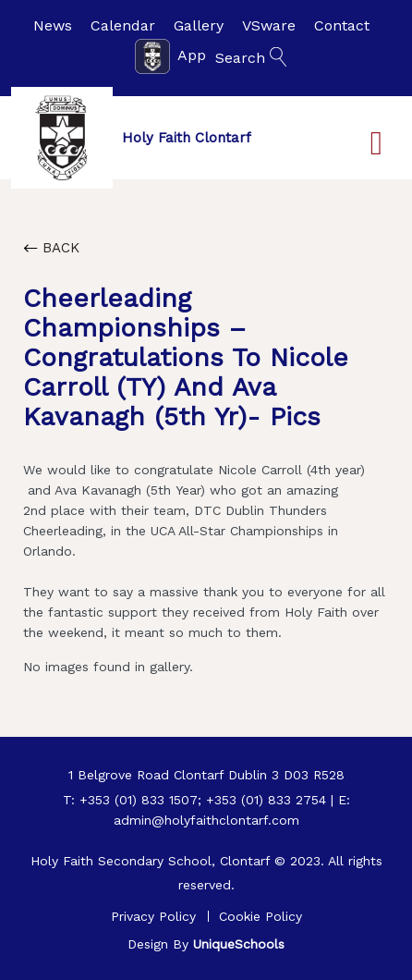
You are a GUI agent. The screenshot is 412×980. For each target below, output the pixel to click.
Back (51, 248)
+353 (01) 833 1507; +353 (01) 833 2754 (203, 800)
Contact (342, 25)
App (170, 56)
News (53, 25)
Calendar (123, 25)
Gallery (199, 25)
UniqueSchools (239, 944)
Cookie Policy (261, 916)
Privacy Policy (153, 916)
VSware (269, 25)
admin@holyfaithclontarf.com (206, 820)
